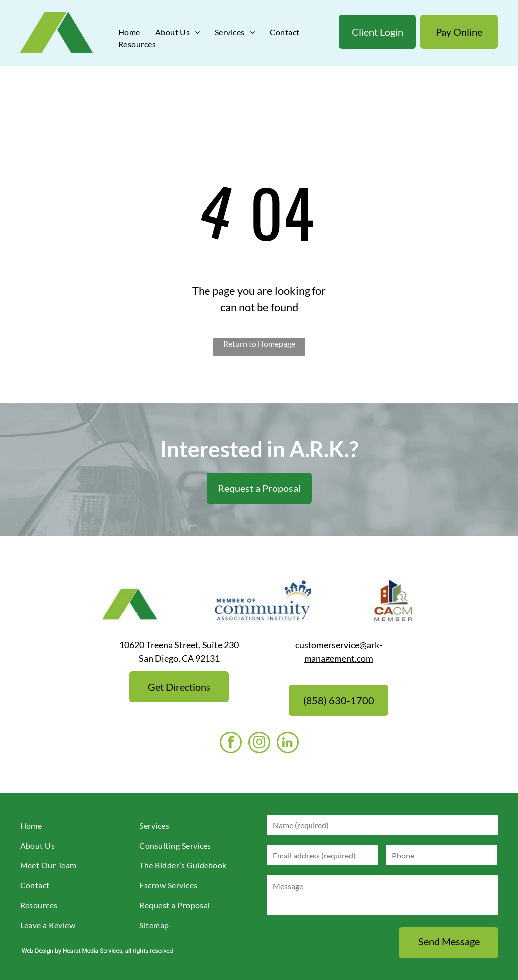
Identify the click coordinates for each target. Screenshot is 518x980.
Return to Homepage (259, 343)
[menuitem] (129, 32)
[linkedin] (288, 744)
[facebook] (231, 744)
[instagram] (259, 744)
